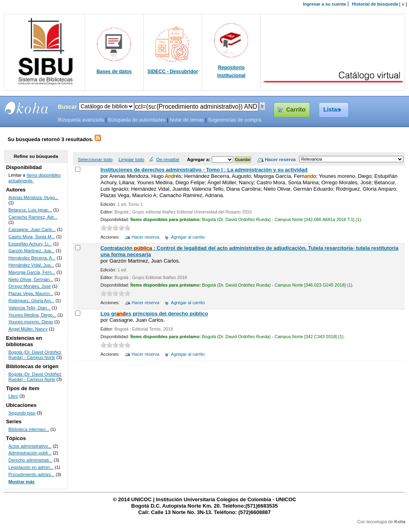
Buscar (68, 107)
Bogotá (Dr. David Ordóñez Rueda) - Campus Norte (35, 355)
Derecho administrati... (31, 460)
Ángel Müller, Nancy (28, 329)
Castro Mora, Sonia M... (32, 237)
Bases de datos (114, 72)
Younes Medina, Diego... (32, 315)
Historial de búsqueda (375, 4)
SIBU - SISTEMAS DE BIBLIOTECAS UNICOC (27, 108)
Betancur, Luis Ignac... (30, 210)
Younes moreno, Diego (31, 322)
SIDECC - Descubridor (173, 72)
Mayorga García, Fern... (32, 272)
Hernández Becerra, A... (32, 258)
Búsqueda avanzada (81, 120)
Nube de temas (187, 120)
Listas (332, 110)
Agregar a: (199, 159)
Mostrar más (22, 482)
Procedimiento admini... (31, 474)
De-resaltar (168, 159)
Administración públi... (30, 453)
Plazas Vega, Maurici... (31, 293)
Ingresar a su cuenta (325, 4)
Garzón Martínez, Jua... (31, 251)
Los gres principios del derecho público (154, 314)
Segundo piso (22, 413)
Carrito (296, 110)
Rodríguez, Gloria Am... (31, 301)
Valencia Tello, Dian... (29, 308)
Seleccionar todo (95, 159)
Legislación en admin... (31, 467)
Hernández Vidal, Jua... (31, 265)
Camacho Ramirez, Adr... (33, 217)
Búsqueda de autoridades (137, 120)
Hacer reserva (146, 237)
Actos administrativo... (30, 446)
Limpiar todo (131, 159)
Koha (400, 522)
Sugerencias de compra (235, 120)
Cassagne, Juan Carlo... (32, 229)
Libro (13, 396)
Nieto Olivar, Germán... (31, 279)
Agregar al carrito (188, 237)
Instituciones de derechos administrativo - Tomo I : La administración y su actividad (204, 170)
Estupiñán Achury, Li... (30, 244)
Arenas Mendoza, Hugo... (33, 197)
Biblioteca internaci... (29, 429)
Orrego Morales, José (30, 286)
